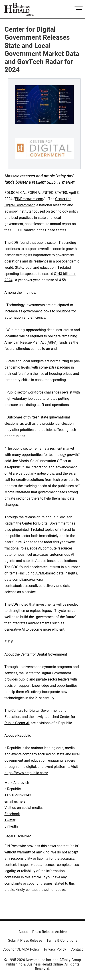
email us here (15, 801)
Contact (77, 949)
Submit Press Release (25, 940)
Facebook (12, 814)
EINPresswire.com (29, 199)
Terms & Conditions (62, 940)
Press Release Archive (49, 932)
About (23, 932)
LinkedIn (11, 826)
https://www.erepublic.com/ (26, 773)
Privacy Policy (55, 949)
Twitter (10, 820)
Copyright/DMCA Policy (21, 949)
